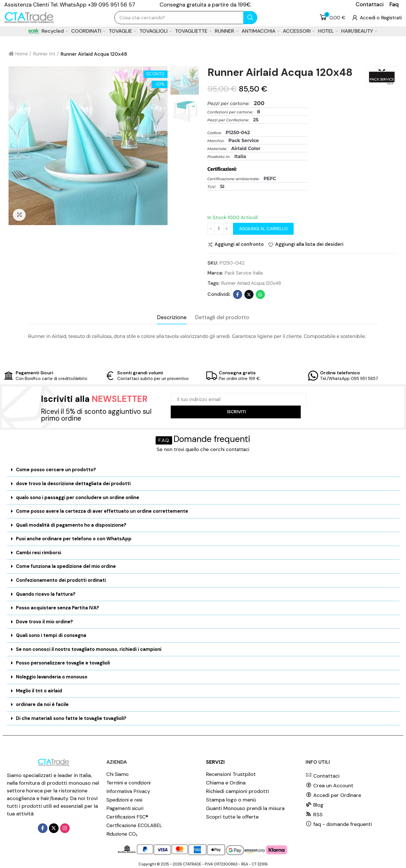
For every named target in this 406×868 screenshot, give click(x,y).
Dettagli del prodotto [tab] (222, 318)
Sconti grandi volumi (140, 373)
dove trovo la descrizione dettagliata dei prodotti (74, 483)
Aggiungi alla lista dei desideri (310, 245)
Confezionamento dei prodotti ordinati (62, 579)
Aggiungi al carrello (263, 229)
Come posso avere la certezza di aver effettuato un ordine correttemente (103, 511)
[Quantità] (219, 229)
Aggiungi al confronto (240, 245)
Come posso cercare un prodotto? (57, 470)
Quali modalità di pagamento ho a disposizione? (72, 525)
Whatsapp (260, 295)
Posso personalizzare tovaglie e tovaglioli (64, 661)
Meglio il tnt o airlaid (39, 688)
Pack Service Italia (245, 273)
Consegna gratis (237, 373)
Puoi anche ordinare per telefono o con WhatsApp (75, 538)
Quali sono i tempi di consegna (52, 634)
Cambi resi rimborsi (39, 552)
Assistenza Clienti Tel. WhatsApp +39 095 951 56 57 (70, 5)
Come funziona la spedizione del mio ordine (67, 566)
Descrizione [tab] (172, 318)
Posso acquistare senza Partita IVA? (58, 607)
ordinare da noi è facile (43, 702)
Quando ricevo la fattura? (46, 593)
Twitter (249, 295)
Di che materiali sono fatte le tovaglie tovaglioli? (72, 716)
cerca (250, 18)
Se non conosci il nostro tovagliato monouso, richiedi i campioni (90, 647)
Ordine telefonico (340, 373)
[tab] (203, 470)
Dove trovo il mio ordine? (45, 620)
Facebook (238, 295)
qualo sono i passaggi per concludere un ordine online (78, 497)
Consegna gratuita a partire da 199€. (206, 5)
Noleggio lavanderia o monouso (53, 675)
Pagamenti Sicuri (34, 373)
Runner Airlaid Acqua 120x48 (253, 284)
